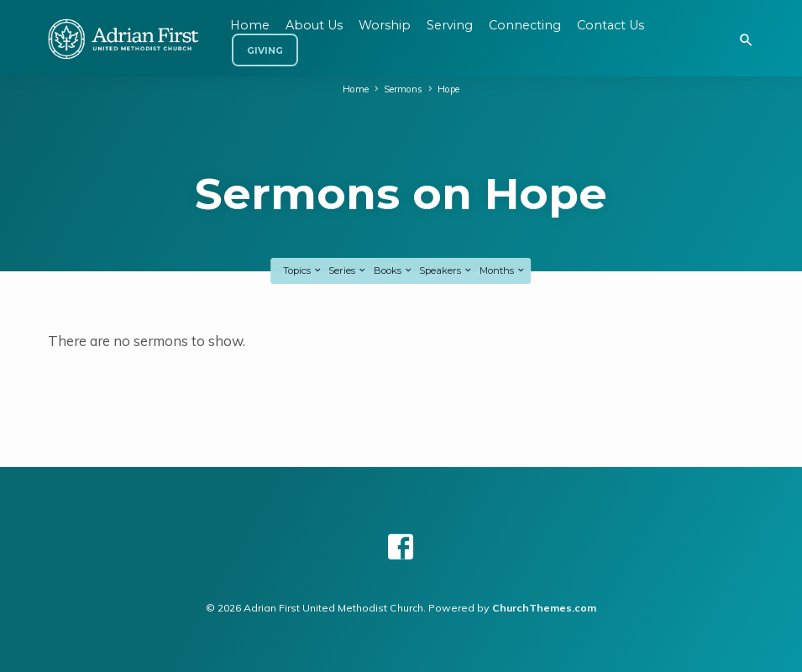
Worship (385, 25)
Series (348, 270)
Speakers (446, 270)
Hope (448, 89)
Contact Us (611, 25)
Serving (450, 25)
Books (393, 270)
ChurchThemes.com (544, 608)
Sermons (403, 89)
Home (356, 89)
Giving (265, 51)
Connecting (525, 25)
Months (503, 270)
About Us (314, 25)
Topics (303, 270)
